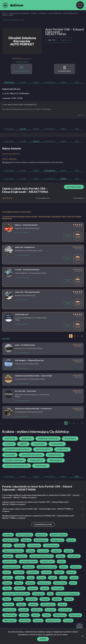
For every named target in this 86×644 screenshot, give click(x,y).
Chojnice (20, 545)
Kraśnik (59, 572)
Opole (45, 588)
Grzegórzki (39, 444)
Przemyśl (32, 599)
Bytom (71, 540)
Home (5, 13)
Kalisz (61, 561)
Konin (7, 572)
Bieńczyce (27, 439)
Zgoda (43, 639)
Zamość (38, 621)
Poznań (18, 599)
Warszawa (75, 615)
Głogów (8, 556)
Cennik (23, 82)
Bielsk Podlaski (59, 535)
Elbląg (30, 551)
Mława (30, 583)
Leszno (20, 578)
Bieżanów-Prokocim (48, 439)
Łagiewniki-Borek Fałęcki (17, 449)
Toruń (36, 615)
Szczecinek (65, 610)
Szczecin (50, 610)
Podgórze (43, 13)
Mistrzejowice (43, 449)
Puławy (45, 599)
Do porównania (22, 232)
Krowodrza (57, 444)
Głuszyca (21, 556)
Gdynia (69, 551)
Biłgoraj (26, 540)
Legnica (8, 578)
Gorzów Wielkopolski (42, 556)
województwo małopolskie (19, 13)
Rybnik (69, 599)
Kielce (64, 567)
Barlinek (8, 535)
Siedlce (21, 604)
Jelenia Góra (47, 561)
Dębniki (23, 444)
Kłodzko (76, 567)
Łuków (7, 583)
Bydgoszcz (57, 540)
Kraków (34, 13)
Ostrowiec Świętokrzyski (16, 594)
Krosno (71, 572)
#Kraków (6, 162)
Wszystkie (10, 439)
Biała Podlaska (24, 535)
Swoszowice (56, 460)
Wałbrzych (60, 615)
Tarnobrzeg (10, 615)
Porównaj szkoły (64, 69)
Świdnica (37, 610)
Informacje (9, 82)
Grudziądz (74, 556)
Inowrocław (10, 561)
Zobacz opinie (22, 62)
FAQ (77, 82)
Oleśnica (20, 588)
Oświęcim (38, 594)
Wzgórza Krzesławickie (17, 466)
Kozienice (33, 572)
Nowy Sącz (44, 583)
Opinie (63, 82)
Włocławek (10, 621)
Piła (50, 594)
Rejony (36, 82)
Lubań (53, 578)
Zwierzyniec (41, 466)
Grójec (60, 556)
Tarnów (24, 615)
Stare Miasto (36, 460)
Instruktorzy (50, 82)
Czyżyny (9, 444)
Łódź (31, 578)
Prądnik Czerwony (14, 460)
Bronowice (70, 439)
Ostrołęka (58, 588)
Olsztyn (33, 588)
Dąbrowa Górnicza (13, 551)
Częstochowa (51, 545)
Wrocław (25, 621)
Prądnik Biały (55, 455)
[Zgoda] (82, 636)
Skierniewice (48, 604)
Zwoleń (68, 621)
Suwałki (24, 610)
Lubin (63, 578)
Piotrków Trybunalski (68, 594)
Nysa (73, 583)
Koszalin (19, 572)
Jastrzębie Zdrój (28, 561)
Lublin (74, 578)
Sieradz (33, 604)
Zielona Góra (53, 621)
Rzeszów (8, 604)
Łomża (41, 578)
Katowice (29, 567)
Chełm (7, 545)
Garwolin (43, 551)
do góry (80, 626)
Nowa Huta (62, 449)
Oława (7, 588)
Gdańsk (56, 551)
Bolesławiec (41, 540)
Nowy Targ (60, 583)
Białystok (41, 535)
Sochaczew (9, 610)
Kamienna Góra (11, 567)
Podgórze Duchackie (32, 455)
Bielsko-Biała (11, 540)
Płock (7, 599)
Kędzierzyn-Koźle (47, 567)
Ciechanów (34, 545)
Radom (57, 599)
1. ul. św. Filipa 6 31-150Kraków (16, 93)
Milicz (19, 583)
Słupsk (62, 604)
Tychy (47, 615)
